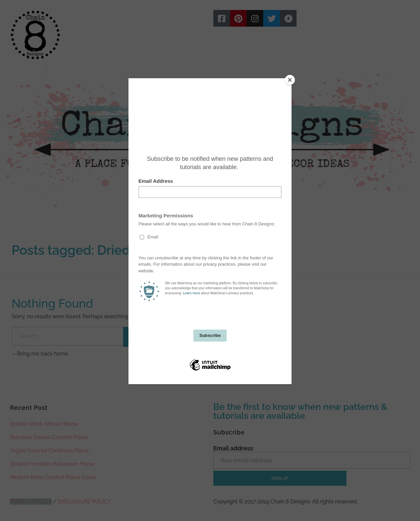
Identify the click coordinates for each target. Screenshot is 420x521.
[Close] (290, 80)
